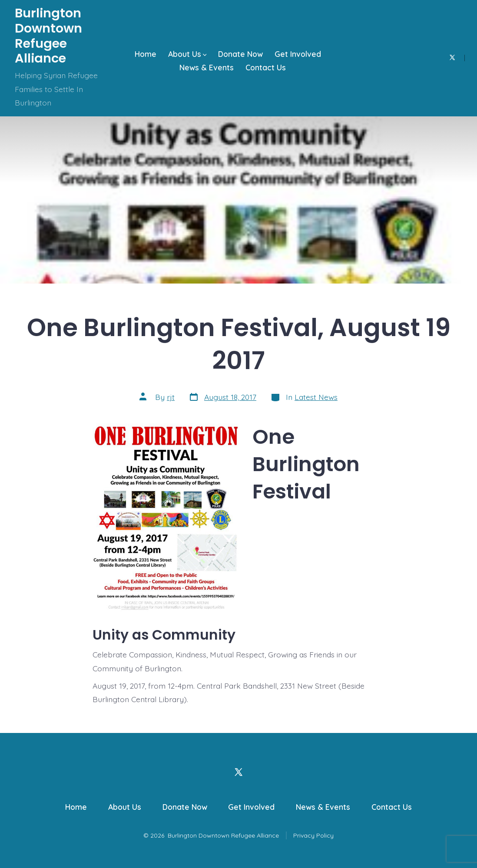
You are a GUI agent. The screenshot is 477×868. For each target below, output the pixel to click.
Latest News (316, 397)
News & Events (207, 67)
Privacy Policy (313, 835)
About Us (187, 54)
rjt (171, 397)
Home (146, 54)
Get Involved (298, 54)
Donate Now (240, 54)
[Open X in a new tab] (452, 58)
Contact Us (266, 67)
